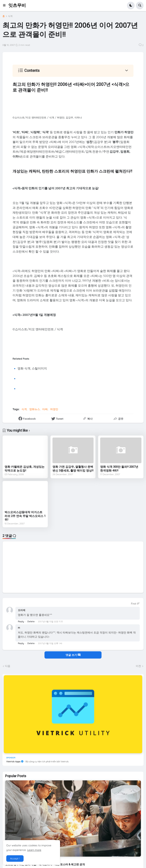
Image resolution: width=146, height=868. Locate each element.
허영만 (54, 409)
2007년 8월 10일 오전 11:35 (50, 621)
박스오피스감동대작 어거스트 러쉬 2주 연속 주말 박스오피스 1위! (25, 516)
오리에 (22, 610)
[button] (5, 6)
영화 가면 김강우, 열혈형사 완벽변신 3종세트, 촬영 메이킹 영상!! (73, 469)
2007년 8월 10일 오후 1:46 (50, 643)
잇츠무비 (17, 5)
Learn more (34, 850)
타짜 (45, 409)
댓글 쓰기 (73, 655)
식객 (10, 16)
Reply (21, 621)
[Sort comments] (135, 604)
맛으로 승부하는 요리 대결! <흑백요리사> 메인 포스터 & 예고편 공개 (45, 864)
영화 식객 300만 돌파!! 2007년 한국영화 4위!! (119, 469)
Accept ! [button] (15, 858)
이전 (138, 666)
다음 (8, 666)
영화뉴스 (35, 409)
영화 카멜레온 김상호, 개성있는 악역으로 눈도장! (25, 469)
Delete (31, 621)
